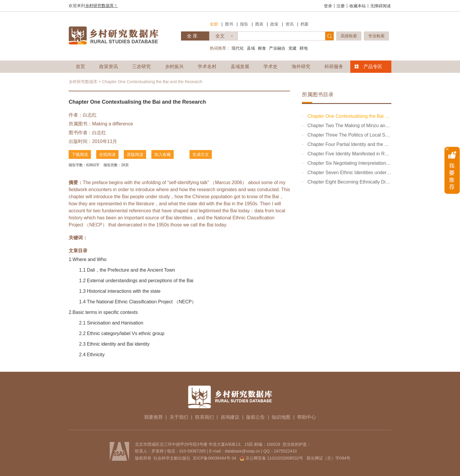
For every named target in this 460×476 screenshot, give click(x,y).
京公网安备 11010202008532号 (274, 458)
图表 (259, 24)
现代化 (238, 48)
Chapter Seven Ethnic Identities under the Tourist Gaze (349, 173)
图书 (229, 24)
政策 (274, 24)
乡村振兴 (174, 67)
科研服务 (334, 67)
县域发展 (240, 67)
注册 (341, 6)
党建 (292, 48)
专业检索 (376, 36)
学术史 (270, 67)
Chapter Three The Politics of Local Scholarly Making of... (349, 135)
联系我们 (204, 417)
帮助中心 (307, 417)
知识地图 (281, 417)
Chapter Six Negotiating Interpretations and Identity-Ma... (349, 163)
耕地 (304, 48)
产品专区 (373, 67)
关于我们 (179, 417)
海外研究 (301, 67)
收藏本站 (358, 6)
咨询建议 (230, 417)
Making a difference (113, 124)
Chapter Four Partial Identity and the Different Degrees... (349, 144)
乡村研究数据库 (83, 82)
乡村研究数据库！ (102, 6)
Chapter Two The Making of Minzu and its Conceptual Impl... (349, 126)
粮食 (262, 48)
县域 (251, 48)
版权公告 (256, 417)
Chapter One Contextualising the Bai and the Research (349, 116)
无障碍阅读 (380, 6)
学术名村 (207, 67)
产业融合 (277, 48)
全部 (214, 24)
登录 (328, 6)
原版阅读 (135, 154)
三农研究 (141, 67)
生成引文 (201, 154)
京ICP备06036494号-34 (214, 458)
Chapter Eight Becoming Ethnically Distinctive (349, 182)
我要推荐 (153, 417)
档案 (305, 24)
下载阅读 (80, 154)
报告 (244, 24)
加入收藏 (163, 154)
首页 (80, 67)
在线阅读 (107, 154)
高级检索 (349, 36)
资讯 (290, 24)
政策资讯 (109, 67)
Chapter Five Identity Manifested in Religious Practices (349, 154)
